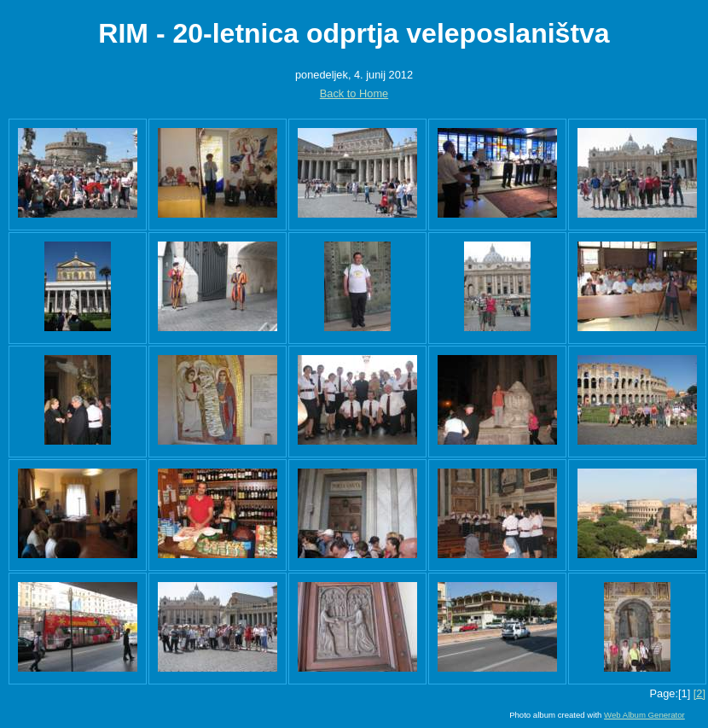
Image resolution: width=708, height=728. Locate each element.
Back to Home (354, 93)
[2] (699, 693)
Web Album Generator (644, 715)
